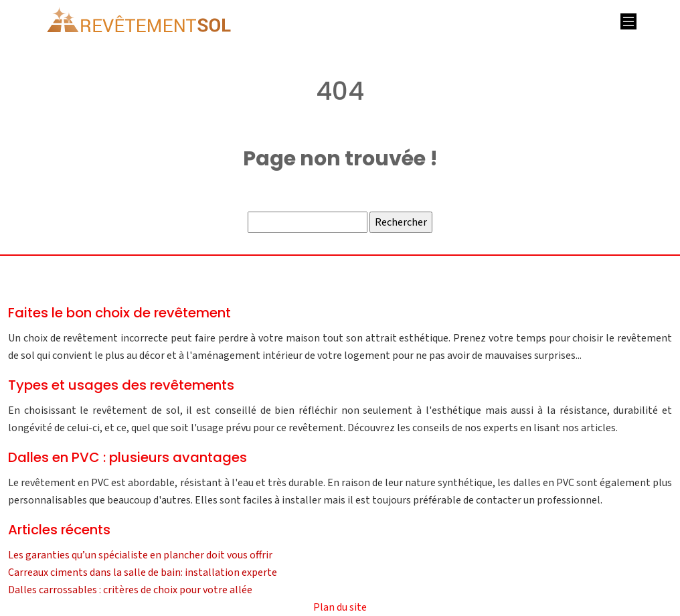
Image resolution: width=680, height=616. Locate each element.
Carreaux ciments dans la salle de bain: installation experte (143, 572)
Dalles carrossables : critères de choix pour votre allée (130, 590)
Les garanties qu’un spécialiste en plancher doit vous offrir (140, 555)
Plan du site (340, 607)
